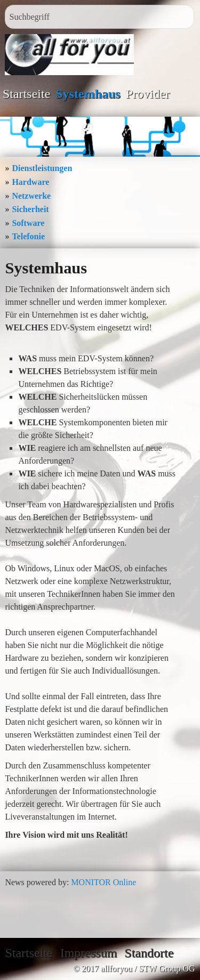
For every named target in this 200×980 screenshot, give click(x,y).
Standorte (149, 953)
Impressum (89, 953)
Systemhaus (88, 94)
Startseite (26, 94)
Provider (148, 94)
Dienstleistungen (42, 168)
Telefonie (28, 236)
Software (28, 223)
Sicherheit (30, 209)
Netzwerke (31, 196)
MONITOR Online (103, 882)
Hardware (30, 182)
